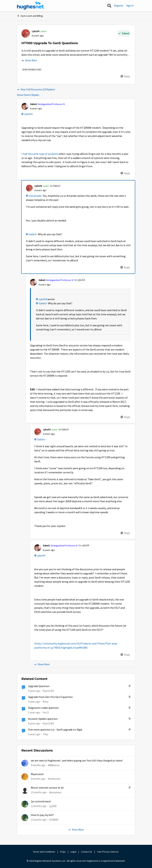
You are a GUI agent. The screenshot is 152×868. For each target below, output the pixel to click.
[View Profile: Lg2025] (25, 804)
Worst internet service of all (47, 788)
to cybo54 (79, 280)
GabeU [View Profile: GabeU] (33, 104)
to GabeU (55, 186)
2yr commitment (41, 802)
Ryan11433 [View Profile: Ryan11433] (48, 691)
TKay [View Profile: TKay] (45, 734)
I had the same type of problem (40, 154)
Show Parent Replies (28, 95)
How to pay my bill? (42, 815)
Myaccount (37, 774)
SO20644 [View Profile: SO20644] (54, 820)
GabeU (32, 234)
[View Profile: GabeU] (25, 106)
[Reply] (125, 76)
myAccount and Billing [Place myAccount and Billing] (30, 16)
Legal (73, 852)
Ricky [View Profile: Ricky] (45, 702)
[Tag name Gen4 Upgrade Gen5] (32, 70)
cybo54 (28, 114)
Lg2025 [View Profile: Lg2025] (53, 806)
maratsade (35, 196)
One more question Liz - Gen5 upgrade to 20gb (55, 730)
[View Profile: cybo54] (26, 34)
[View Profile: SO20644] (25, 818)
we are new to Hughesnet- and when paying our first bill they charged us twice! (77, 761)
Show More (29, 60)
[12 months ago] (39, 792)
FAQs (63, 852)
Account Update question (43, 719)
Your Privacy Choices (108, 852)
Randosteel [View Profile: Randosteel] (54, 779)
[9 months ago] (38, 765)
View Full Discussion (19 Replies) (36, 89)
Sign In (130, 6)
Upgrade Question (39, 686)
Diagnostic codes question (43, 708)
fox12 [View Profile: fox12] (46, 712)
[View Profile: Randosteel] (25, 777)
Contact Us (87, 852)
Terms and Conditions (44, 852)
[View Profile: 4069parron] (25, 763)
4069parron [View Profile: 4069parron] (54, 765)
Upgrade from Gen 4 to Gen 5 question (50, 697)
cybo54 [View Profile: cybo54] (35, 31)
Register (119, 6)
